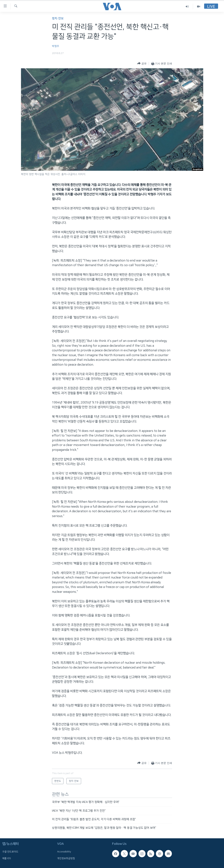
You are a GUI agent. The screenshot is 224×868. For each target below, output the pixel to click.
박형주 (56, 46)
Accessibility (64, 852)
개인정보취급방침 (66, 858)
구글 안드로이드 (10, 852)
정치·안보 (58, 18)
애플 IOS (7, 858)
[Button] (142, 64)
